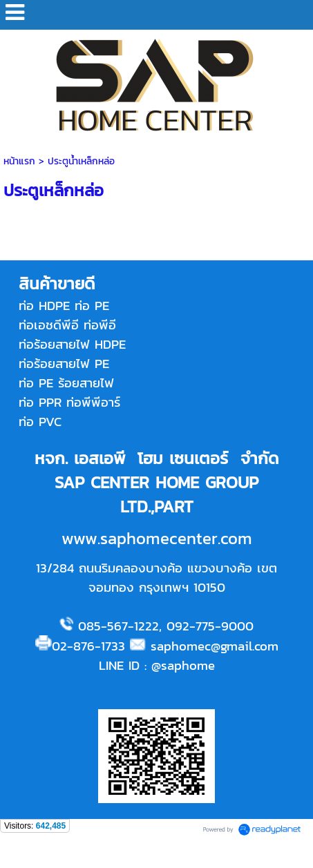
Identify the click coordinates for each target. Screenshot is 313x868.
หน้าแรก (19, 161)
